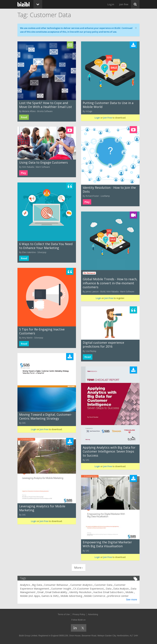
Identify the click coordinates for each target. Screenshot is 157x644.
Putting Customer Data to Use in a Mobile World (108, 105)
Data (109, 588)
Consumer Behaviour (56, 585)
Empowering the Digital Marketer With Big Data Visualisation (107, 544)
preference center (118, 596)
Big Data (37, 585)
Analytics (25, 585)
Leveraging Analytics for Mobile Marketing (42, 508)
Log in (111, 4)
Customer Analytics (81, 585)
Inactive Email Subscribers (108, 592)
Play (87, 202)
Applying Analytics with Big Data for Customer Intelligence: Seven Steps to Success (109, 451)
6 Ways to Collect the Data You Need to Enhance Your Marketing (46, 246)
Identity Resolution (80, 592)
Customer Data (103, 585)
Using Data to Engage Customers (43, 162)
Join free (124, 4)
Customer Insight (61, 588)
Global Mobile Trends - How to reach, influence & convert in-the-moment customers (110, 283)
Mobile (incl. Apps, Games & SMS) (39, 596)
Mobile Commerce (95, 596)
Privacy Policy (79, 614)
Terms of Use (64, 614)
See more (131, 599)
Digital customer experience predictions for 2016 (103, 344)
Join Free (108, 118)
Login (97, 118)
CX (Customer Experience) (89, 588)
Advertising (93, 614)
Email (40, 592)
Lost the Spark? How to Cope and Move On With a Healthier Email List (46, 105)
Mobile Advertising (71, 596)
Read (24, 117)
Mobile (130, 592)
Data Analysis (121, 588)
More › (79, 568)
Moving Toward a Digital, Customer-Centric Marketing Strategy (46, 416)
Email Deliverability (56, 592)
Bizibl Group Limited (28, 636)
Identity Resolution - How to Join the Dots (109, 190)
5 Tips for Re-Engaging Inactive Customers (42, 331)
